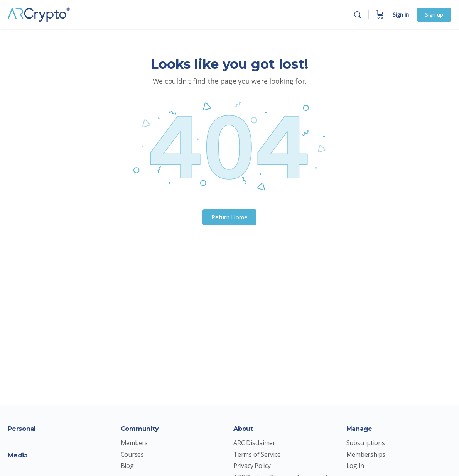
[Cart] (380, 15)
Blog (127, 466)
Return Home (229, 217)
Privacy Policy (252, 466)
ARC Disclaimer (254, 443)
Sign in (401, 14)
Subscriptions (366, 443)
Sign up (434, 14)
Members (134, 443)
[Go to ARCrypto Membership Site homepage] (40, 14)
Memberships (366, 455)
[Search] (358, 15)
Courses (132, 455)
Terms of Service (257, 455)
